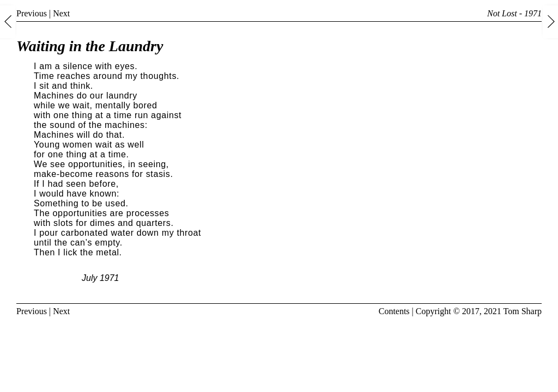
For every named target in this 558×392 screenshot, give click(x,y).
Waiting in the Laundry (90, 46)
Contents (394, 311)
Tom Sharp (523, 311)
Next (61, 13)
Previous (32, 13)
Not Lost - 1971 (514, 13)
